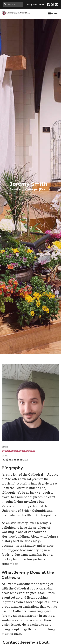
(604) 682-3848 (35, 4)
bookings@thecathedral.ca (19, 451)
